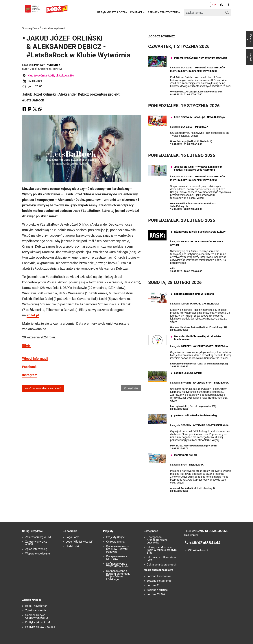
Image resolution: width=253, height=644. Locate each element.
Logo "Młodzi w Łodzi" (79, 542)
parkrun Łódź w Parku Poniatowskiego (196, 415)
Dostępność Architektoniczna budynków (157, 540)
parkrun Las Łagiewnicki (188, 373)
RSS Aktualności (198, 550)
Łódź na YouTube (157, 590)
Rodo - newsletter (36, 606)
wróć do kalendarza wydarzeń (43, 388)
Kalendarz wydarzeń (53, 28)
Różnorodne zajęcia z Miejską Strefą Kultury (200, 232)
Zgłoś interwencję (36, 549)
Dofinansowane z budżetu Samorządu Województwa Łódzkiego (118, 575)
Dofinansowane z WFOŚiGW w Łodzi (117, 565)
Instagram (30, 375)
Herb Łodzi (72, 546)
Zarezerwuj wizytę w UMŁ (36, 543)
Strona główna (31, 28)
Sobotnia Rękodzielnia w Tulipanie (194, 294)
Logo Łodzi (73, 537)
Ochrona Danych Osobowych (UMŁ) (37, 616)
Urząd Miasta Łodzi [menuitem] (111, 12)
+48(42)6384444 (205, 543)
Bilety (26, 345)
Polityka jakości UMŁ (38, 622)
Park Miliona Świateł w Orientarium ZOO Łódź (201, 58)
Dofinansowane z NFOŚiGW (117, 558)
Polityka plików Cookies (40, 627)
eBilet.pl (33, 315)
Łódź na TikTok (156, 595)
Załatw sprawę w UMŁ (39, 537)
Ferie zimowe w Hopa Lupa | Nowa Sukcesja (199, 117)
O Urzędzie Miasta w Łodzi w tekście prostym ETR (162, 550)
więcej (227, 86)
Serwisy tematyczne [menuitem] (163, 12)
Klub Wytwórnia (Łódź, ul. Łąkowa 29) (51, 76)
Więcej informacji (35, 359)
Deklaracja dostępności (161, 565)
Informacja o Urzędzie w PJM (161, 559)
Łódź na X (153, 585)
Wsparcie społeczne (38, 554)
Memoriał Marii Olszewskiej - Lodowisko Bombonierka (197, 338)
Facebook (29, 367)
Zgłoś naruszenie (36, 611)
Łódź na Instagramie (159, 581)
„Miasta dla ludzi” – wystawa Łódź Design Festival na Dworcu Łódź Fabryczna (198, 168)
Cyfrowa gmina (115, 542)
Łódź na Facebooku (159, 576)
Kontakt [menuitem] (136, 12)
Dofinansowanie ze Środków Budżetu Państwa (118, 549)
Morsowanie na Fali (185, 455)
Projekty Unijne (116, 537)
